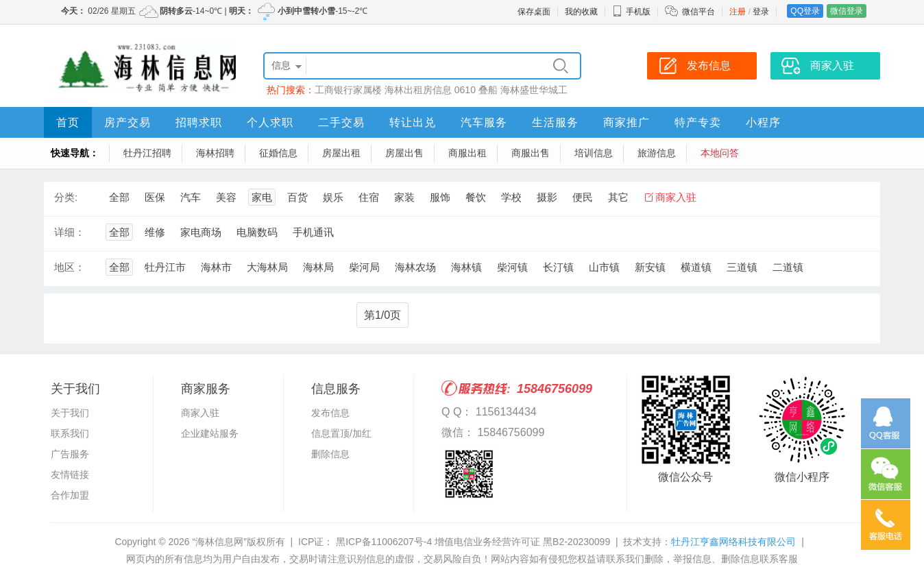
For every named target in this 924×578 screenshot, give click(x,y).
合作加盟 (70, 495)
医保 (155, 197)
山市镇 (604, 267)
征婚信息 (278, 153)
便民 (583, 197)
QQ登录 (805, 11)
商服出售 (531, 153)
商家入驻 (676, 197)
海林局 (318, 267)
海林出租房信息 (418, 90)
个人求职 (270, 122)
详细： (70, 232)
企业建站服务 (210, 433)
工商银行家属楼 (348, 90)
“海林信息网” (219, 542)
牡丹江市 (165, 267)
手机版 (631, 12)
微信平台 (698, 12)
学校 (511, 197)
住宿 (369, 197)
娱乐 (333, 197)
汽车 (191, 197)
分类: (66, 197)
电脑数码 (257, 232)
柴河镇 (512, 267)
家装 (404, 197)
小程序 (763, 122)
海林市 (216, 267)
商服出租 (467, 153)
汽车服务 (484, 122)
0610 (465, 90)
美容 (226, 197)
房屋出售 (404, 153)
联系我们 (70, 433)
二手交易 (341, 122)
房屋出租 (341, 153)
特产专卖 (698, 122)
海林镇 (466, 267)
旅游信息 (657, 153)
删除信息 (330, 454)
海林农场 (415, 267)
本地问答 (720, 153)
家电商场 (201, 232)
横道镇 (696, 267)
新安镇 (650, 267)
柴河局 (364, 267)
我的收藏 (581, 12)
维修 (155, 232)
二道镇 (788, 267)
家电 (262, 197)
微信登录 (847, 11)
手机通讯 (313, 232)
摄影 (547, 197)
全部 (119, 197)
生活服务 (555, 122)
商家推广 (627, 122)
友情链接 (70, 474)
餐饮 (476, 197)
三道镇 (742, 267)
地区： (70, 267)
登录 (761, 12)
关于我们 (70, 413)
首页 (68, 122)
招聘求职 (199, 122)
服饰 (440, 197)
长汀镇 (558, 267)
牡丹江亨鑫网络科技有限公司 (733, 542)
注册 (738, 12)
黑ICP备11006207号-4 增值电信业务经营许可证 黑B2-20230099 (472, 542)
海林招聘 (215, 153)
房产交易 (127, 122)
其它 (618, 197)
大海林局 (267, 267)
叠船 (488, 90)
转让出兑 (413, 122)
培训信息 (594, 153)
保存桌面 (534, 12)
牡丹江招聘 (147, 153)
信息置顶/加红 (341, 433)
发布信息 (330, 413)
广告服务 (70, 454)
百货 (297, 197)
